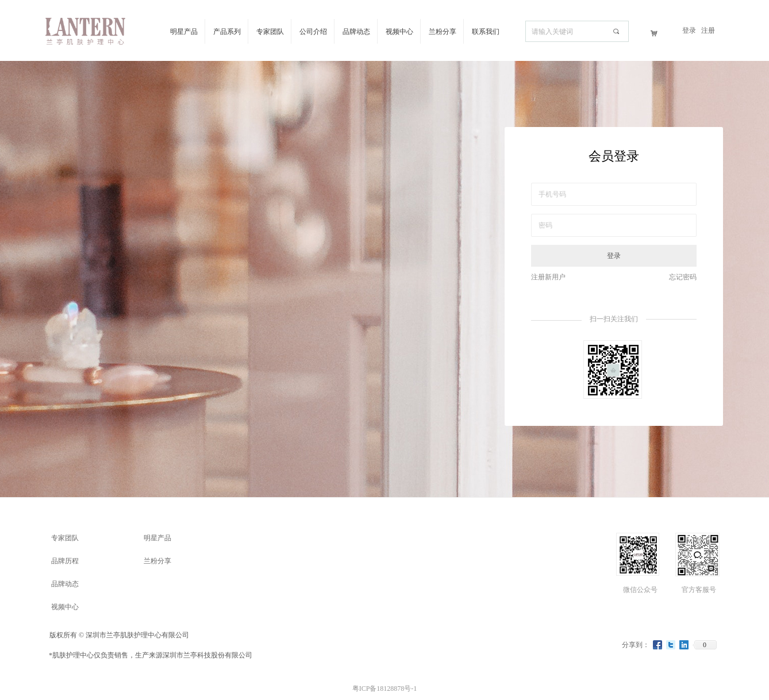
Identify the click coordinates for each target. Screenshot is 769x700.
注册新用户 (548, 277)
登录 (614, 256)
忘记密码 (683, 277)
